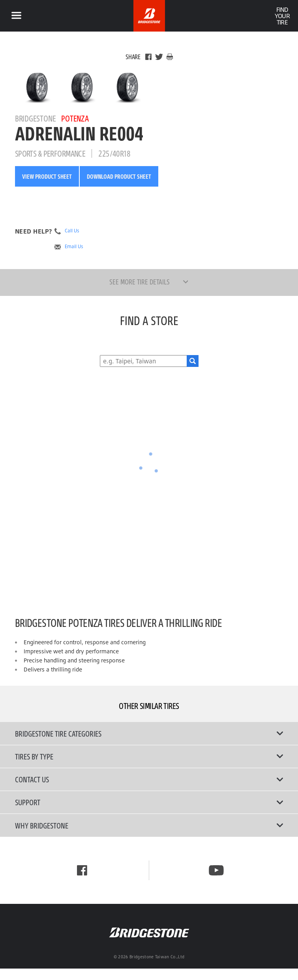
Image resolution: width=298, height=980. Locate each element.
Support (149, 802)
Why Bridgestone (149, 825)
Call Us (72, 231)
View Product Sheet (47, 176)
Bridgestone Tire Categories (149, 733)
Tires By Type (149, 756)
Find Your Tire (282, 16)
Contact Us (149, 779)
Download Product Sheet (119, 176)
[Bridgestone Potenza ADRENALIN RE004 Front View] (82, 87)
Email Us (74, 247)
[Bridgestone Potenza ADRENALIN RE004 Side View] (128, 87)
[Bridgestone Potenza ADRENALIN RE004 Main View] (37, 87)
